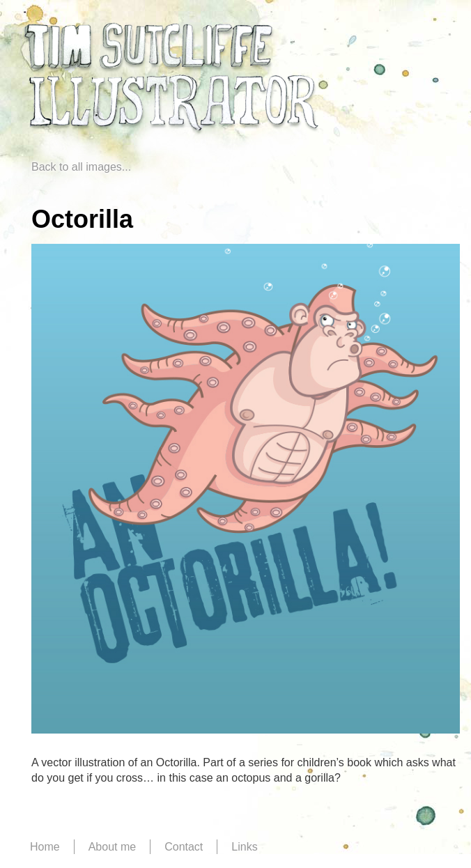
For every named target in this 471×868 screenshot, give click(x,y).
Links (244, 847)
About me (112, 847)
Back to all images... (81, 167)
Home (45, 847)
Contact (184, 847)
